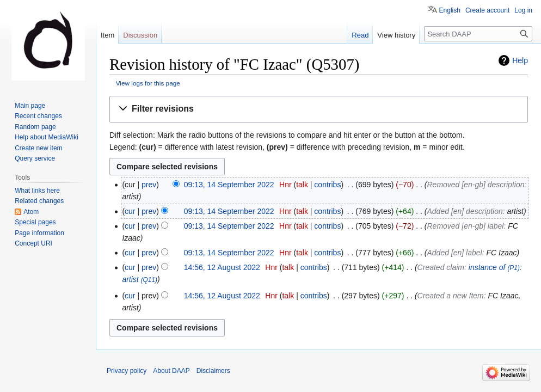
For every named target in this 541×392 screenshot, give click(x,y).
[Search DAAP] (478, 34)
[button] (319, 109)
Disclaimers (213, 371)
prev (149, 185)
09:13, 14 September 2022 (229, 185)
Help (520, 60)
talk (302, 185)
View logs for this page (148, 83)
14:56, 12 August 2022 (222, 267)
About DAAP (171, 371)
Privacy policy (127, 371)
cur (130, 211)
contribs (327, 185)
